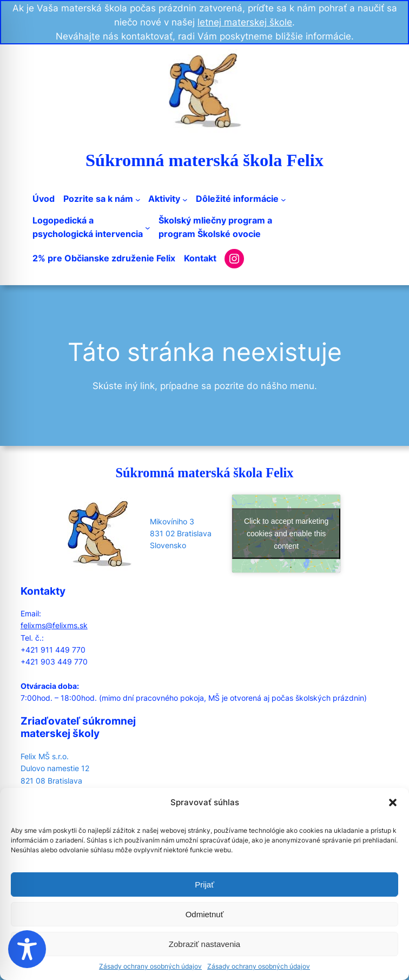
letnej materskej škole (245, 22)
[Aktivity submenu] (185, 199)
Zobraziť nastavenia (205, 944)
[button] (393, 803)
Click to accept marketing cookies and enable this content (286, 534)
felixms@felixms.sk (54, 625)
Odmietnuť (205, 914)
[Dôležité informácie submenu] (283, 199)
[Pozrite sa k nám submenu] (138, 199)
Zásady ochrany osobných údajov (150, 966)
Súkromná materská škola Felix (205, 160)
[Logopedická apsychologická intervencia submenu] (148, 228)
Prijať (205, 884)
